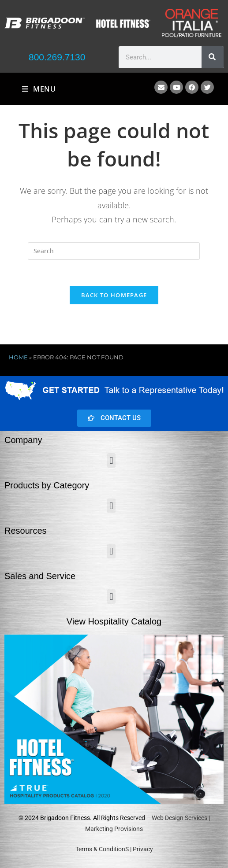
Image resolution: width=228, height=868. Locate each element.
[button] (111, 461)
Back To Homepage (114, 295)
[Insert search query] (114, 251)
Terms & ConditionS (102, 849)
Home (18, 358)
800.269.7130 (57, 57)
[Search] (213, 57)
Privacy (143, 849)
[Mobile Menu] (39, 89)
